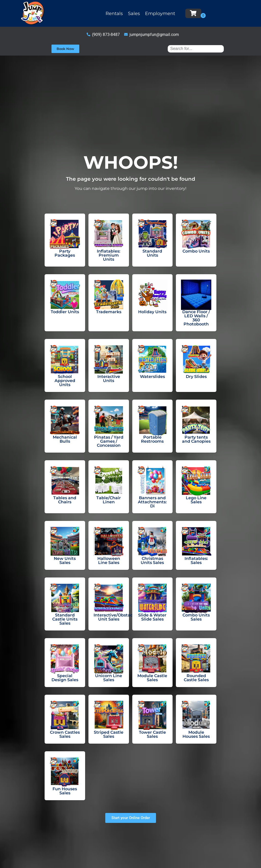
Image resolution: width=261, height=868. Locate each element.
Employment (160, 14)
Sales (134, 14)
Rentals (114, 14)
